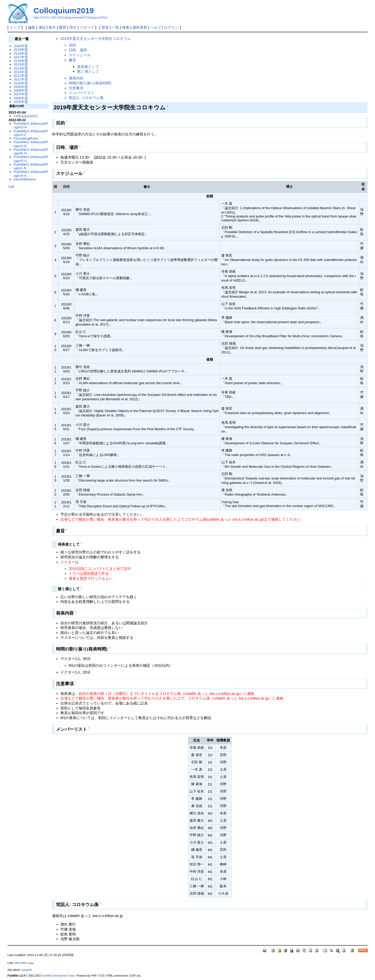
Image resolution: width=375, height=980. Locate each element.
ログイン (171, 27)
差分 (52, 27)
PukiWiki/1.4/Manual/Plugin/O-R (31, 125)
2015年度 (21, 64)
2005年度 (21, 102)
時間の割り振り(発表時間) (90, 83)
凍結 (42, 27)
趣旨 (72, 60)
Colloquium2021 (26, 116)
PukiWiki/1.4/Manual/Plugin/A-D (31, 144)
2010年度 (21, 83)
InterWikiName (25, 179)
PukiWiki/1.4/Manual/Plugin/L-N (31, 166)
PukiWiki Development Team (58, 976)
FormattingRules (26, 138)
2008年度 (21, 90)
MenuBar (21, 963)
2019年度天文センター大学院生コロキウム (96, 39)
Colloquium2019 (64, 11)
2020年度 (21, 46)
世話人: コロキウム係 (86, 98)
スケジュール (80, 55)
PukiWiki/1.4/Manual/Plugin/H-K (31, 174)
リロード (87, 27)
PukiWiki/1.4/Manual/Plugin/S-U (31, 159)
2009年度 (21, 87)
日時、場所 (78, 50)
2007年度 (21, 94)
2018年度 (21, 54)
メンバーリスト (82, 93)
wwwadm (27, 970)
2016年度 (21, 61)
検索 (126, 27)
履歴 (63, 27)
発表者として (88, 67)
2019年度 (21, 50)
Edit (11, 187)
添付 (73, 27)
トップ (15, 27)
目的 (72, 45)
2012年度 (21, 76)
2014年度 (21, 68)
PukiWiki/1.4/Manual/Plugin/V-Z (31, 133)
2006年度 (21, 98)
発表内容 (76, 78)
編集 (32, 27)
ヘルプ (156, 27)
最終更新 (140, 27)
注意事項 (76, 88)
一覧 (115, 27)
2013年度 (21, 72)
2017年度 (21, 57)
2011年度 (21, 79)
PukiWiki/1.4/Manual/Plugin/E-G (31, 151)
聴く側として (88, 71)
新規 (105, 27)
